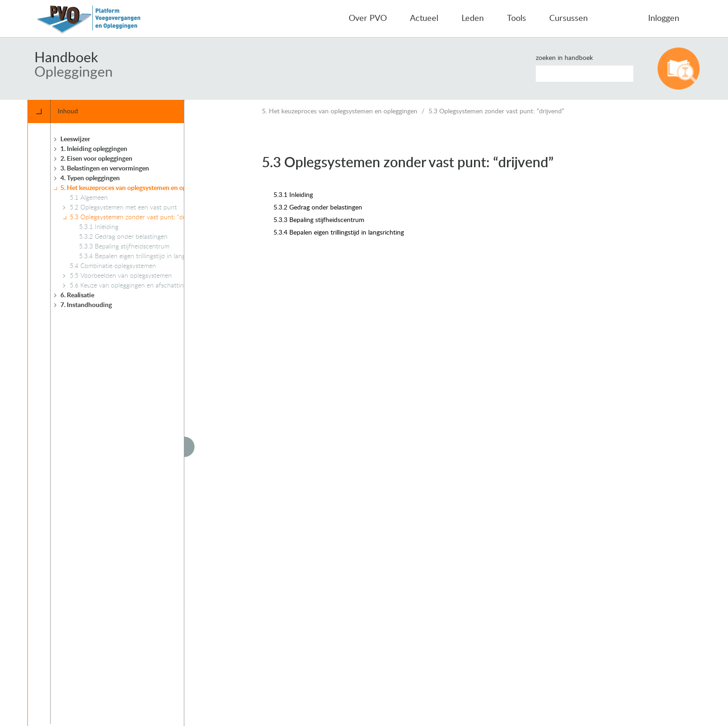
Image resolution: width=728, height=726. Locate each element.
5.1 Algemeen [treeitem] (89, 198)
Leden (473, 19)
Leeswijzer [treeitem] (75, 139)
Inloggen (664, 19)
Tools (517, 19)
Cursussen (569, 19)
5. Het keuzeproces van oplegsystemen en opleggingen (340, 111)
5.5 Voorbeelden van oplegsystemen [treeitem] (121, 276)
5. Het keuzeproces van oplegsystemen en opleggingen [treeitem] (137, 188)
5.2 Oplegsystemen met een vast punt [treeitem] (123, 208)
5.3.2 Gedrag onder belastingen (318, 208)
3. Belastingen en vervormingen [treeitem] (105, 169)
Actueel (424, 19)
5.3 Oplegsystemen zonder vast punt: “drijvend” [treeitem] (137, 217)
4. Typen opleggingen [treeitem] (90, 178)
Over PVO (368, 19)
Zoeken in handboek (564, 58)
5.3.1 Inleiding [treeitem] (99, 227)
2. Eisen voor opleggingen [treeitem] (96, 159)
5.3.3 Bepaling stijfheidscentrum (319, 220)
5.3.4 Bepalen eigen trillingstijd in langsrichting (339, 233)
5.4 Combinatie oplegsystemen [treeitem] (113, 266)
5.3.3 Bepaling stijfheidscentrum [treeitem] (124, 247)
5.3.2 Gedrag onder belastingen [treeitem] (123, 237)
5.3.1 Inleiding (293, 195)
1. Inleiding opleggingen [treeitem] (94, 149)
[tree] (127, 423)
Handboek (66, 58)
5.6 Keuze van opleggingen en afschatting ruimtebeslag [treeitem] (147, 286)
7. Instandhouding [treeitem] (86, 305)
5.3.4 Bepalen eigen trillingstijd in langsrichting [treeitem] (144, 256)
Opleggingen (74, 72)
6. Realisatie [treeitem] (77, 295)
